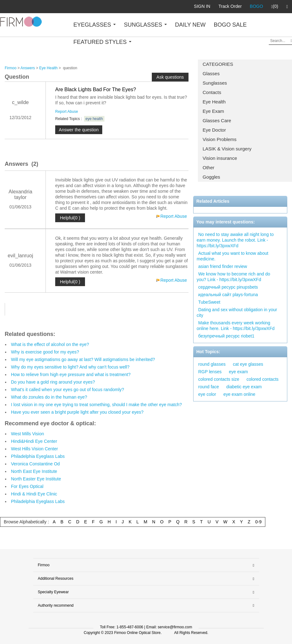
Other (209, 168)
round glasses (212, 364)
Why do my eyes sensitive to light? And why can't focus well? (70, 367)
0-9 (258, 522)
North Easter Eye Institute (36, 479)
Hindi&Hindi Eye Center (34, 441)
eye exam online (239, 394)
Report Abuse (67, 112)
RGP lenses (210, 372)
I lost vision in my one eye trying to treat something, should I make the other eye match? (96, 405)
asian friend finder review (223, 266)
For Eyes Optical (27, 486)
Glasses (211, 73)
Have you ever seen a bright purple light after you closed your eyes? (77, 412)
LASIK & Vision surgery (227, 149)
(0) (275, 7)
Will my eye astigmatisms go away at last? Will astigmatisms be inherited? (83, 359)
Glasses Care (217, 120)
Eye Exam (213, 111)
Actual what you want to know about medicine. (232, 256)
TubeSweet (209, 302)
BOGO (257, 6)
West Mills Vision (27, 434)
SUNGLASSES (145, 25)
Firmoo (11, 68)
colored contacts (263, 379)
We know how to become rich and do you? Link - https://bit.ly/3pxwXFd (233, 277)
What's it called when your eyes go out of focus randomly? (68, 390)
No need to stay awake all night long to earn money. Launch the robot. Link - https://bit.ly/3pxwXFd (235, 240)
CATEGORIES (218, 64)
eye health (94, 119)
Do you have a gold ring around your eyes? (53, 382)
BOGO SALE (230, 25)
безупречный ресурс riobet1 (226, 336)
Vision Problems (220, 139)
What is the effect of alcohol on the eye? (50, 344)
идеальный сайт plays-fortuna (228, 295)
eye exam (239, 372)
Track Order (230, 6)
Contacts (212, 92)
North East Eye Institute (34, 471)
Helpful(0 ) (70, 218)
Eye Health (214, 102)
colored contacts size (219, 379)
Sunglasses (215, 83)
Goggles (211, 177)
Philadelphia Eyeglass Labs (38, 456)
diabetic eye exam (244, 387)
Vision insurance (220, 158)
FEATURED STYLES (102, 42)
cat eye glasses (248, 364)
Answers (28, 68)
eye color (207, 394)
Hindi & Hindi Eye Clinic (34, 494)
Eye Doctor (214, 130)
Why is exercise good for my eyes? (45, 352)
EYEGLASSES (95, 25)
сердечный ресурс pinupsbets (228, 287)
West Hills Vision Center (35, 449)
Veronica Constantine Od (35, 464)
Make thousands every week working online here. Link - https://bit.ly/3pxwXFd (236, 326)
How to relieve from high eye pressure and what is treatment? (71, 374)
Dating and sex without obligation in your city (237, 312)
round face (209, 387)
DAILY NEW (190, 25)
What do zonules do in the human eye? (49, 397)
